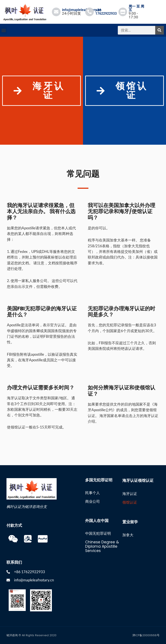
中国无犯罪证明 (98, 533)
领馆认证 (130, 502)
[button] (4, 30)
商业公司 (93, 501)
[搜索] (160, 30)
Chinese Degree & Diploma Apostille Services (102, 546)
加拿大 (128, 535)
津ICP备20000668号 (146, 635)
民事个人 (93, 493)
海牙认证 (130, 494)
